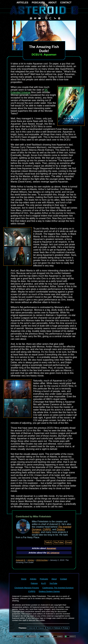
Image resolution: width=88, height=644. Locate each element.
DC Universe (53, 553)
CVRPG (47, 529)
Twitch (48, 542)
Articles (31, 560)
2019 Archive (42, 560)
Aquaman (51, 548)
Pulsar (66, 628)
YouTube (58, 542)
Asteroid (32, 628)
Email (68, 542)
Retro (49, 628)
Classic (41, 628)
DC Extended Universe (29, 91)
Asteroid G (20, 560)
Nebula (57, 628)
